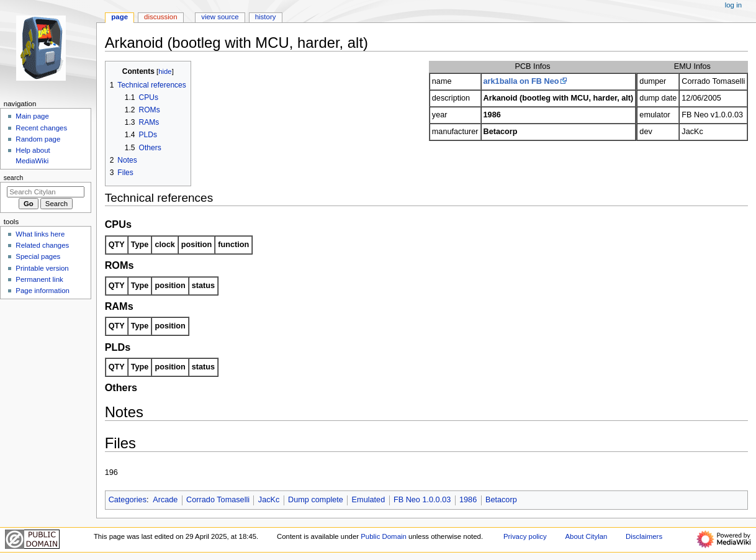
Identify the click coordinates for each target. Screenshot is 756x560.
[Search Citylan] (46, 192)
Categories (128, 500)
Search (14, 178)
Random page (38, 139)
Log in (733, 5)
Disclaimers (644, 536)
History (266, 17)
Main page (32, 116)
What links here (40, 234)
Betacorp (501, 500)
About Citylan (586, 536)
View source (220, 17)
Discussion (160, 17)
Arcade (165, 500)
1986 (468, 500)
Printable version (42, 268)
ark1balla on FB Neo (521, 81)
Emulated (369, 500)
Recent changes (41, 128)
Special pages (38, 256)
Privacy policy (525, 536)
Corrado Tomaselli (218, 500)
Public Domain (384, 536)
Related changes (42, 245)
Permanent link (39, 279)
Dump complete (316, 500)
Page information (43, 291)
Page (119, 17)
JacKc (269, 500)
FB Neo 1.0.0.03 (422, 500)
